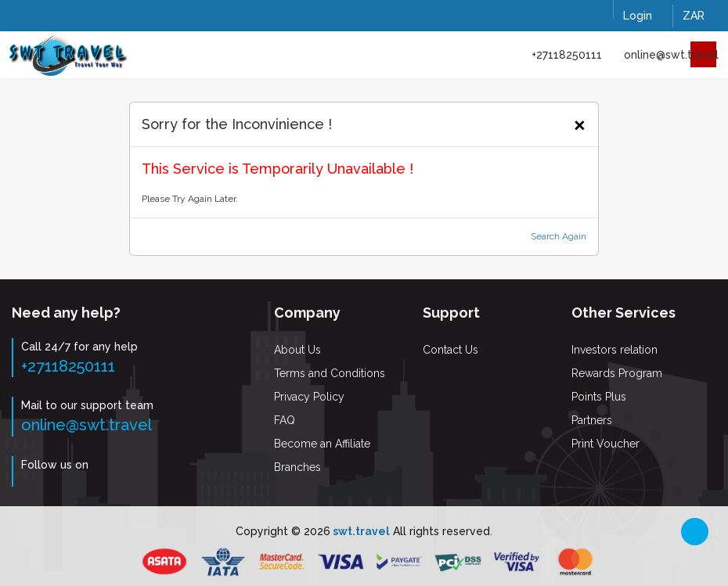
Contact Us (450, 350)
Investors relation (614, 350)
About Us (297, 350)
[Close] (580, 123)
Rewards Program (617, 373)
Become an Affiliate (322, 444)
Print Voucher (605, 444)
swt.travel (360, 531)
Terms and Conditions (330, 373)
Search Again (559, 236)
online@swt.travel (671, 55)
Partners (592, 420)
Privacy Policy (309, 397)
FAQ (285, 420)
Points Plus (599, 397)
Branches (297, 467)
